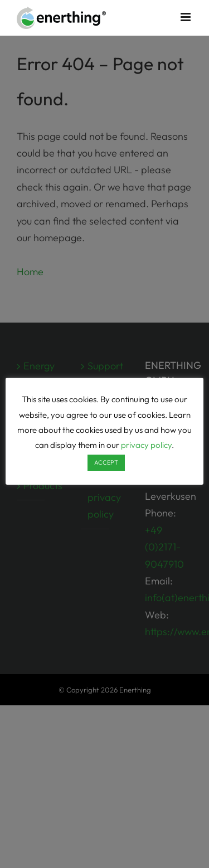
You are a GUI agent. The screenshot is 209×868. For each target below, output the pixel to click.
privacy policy (146, 445)
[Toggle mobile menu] (186, 17)
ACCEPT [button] (106, 462)
